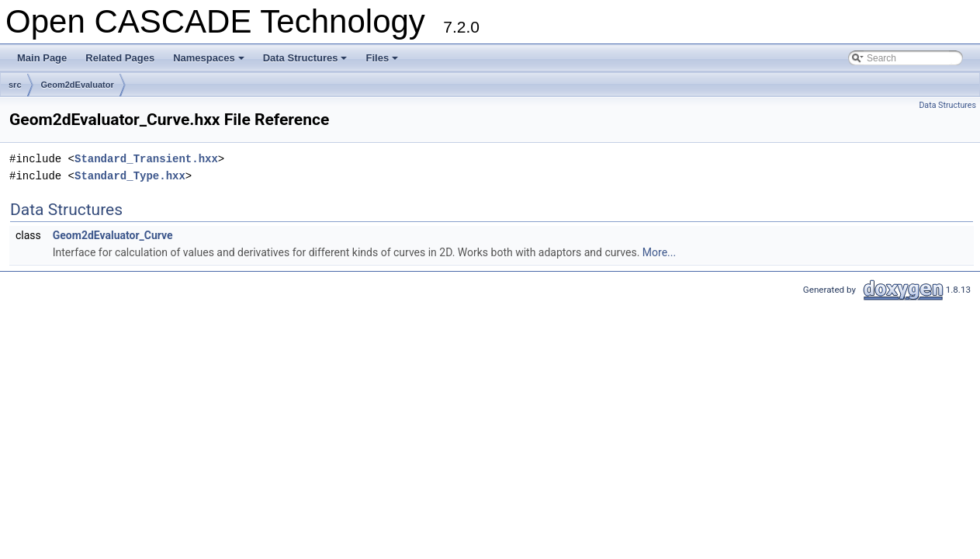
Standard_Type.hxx (130, 176)
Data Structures (306, 62)
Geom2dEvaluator (78, 85)
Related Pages (120, 58)
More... (659, 252)
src (15, 85)
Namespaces (210, 62)
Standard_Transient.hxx (146, 159)
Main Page (42, 58)
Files (383, 62)
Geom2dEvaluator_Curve (113, 235)
